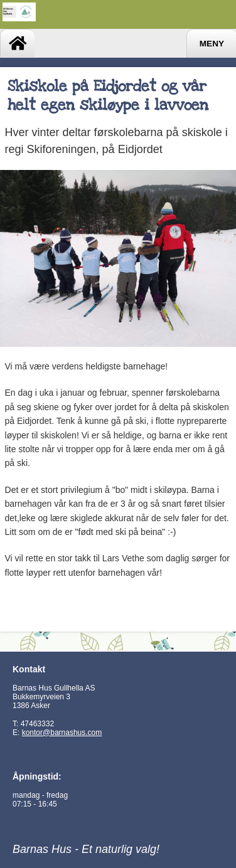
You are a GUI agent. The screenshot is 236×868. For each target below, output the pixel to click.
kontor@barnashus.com (62, 733)
